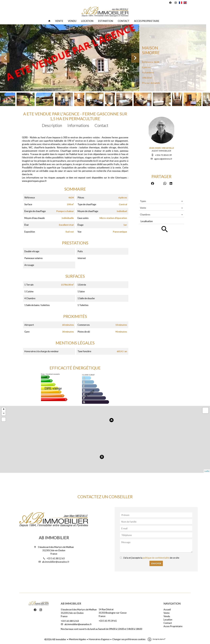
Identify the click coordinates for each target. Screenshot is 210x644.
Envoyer (156, 563)
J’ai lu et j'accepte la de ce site (151, 558)
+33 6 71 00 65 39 (163, 155)
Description (52, 125)
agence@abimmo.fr (163, 159)
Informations (78, 125)
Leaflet (207, 471)
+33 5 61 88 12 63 (56, 558)
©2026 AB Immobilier (55, 639)
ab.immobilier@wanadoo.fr (56, 562)
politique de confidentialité (156, 558)
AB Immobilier (54, 538)
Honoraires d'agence (99, 639)
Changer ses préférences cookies (129, 639)
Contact (101, 125)
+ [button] (4, 409)
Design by (159, 639)
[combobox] (161, 201)
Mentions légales (77, 639)
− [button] (4, 413)
